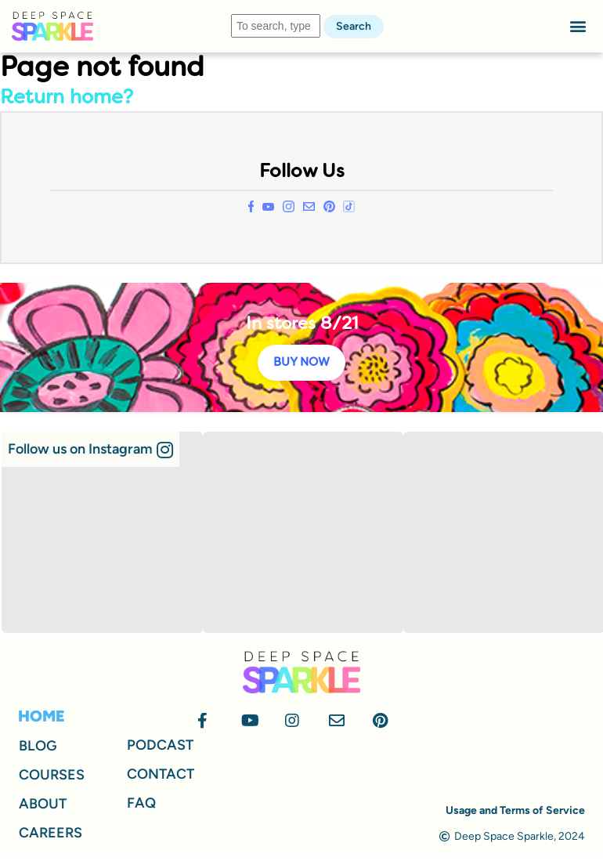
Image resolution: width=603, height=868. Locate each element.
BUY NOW (301, 363)
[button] (578, 26)
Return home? (67, 99)
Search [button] (354, 26)
